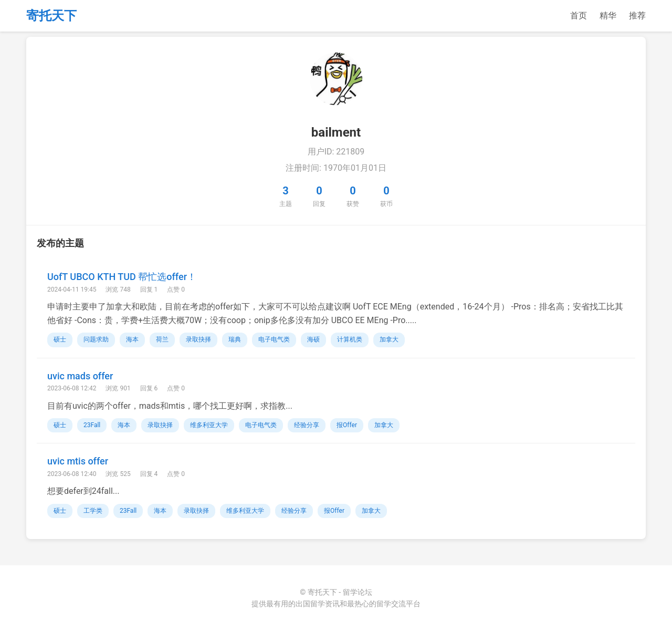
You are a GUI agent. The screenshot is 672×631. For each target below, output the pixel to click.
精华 (608, 15)
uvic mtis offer (78, 461)
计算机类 (350, 339)
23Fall (92, 425)
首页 (579, 15)
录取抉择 (198, 339)
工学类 (93, 511)
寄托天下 (51, 16)
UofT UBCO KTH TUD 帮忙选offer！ (122, 277)
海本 (132, 339)
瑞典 (235, 339)
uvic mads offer (80, 376)
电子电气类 (274, 339)
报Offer (347, 425)
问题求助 (96, 339)
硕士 (60, 339)
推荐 (637, 15)
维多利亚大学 (209, 425)
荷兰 (162, 339)
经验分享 (307, 425)
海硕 (313, 339)
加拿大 (389, 339)
